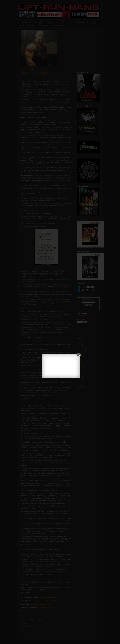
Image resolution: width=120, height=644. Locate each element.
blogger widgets (59, 377)
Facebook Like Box (67, 377)
